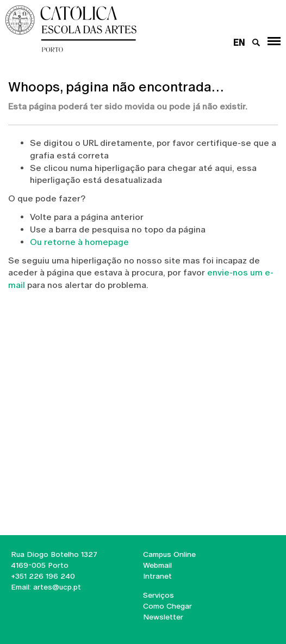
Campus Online (169, 554)
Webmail (157, 565)
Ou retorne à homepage (79, 242)
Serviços (158, 595)
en (239, 43)
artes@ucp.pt (56, 587)
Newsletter (163, 617)
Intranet (157, 576)
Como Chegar (167, 606)
